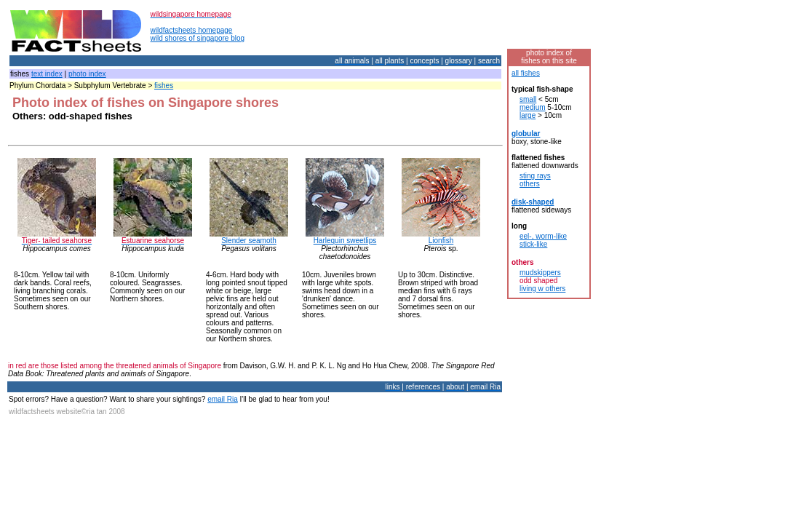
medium (533, 107)
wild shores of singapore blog (198, 38)
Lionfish (441, 241)
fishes (164, 86)
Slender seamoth (249, 241)
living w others (542, 289)
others (530, 184)
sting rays (535, 176)
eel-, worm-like (543, 236)
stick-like (533, 244)
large (528, 115)
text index (47, 74)
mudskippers (540, 273)
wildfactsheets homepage (192, 30)
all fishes (526, 73)
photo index (87, 74)
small (528, 99)
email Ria (223, 399)
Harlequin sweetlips (345, 241)
